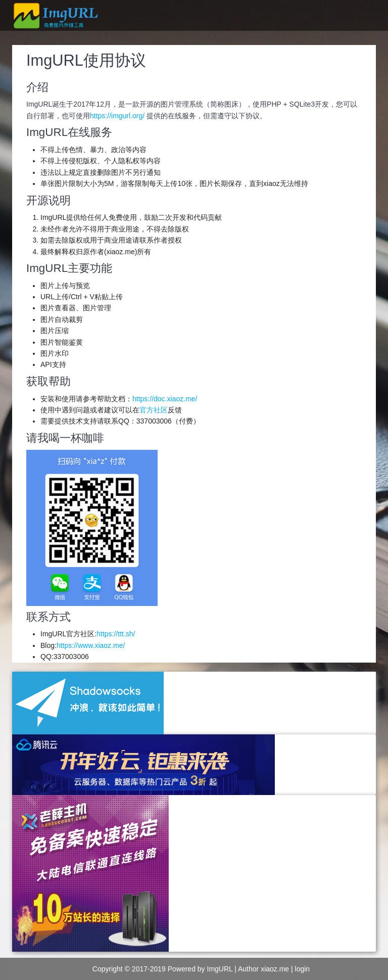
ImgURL (220, 969)
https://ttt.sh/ (116, 634)
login (303, 969)
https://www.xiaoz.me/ (91, 645)
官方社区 (154, 410)
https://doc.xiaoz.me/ (165, 399)
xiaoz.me (275, 969)
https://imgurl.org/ (117, 116)
